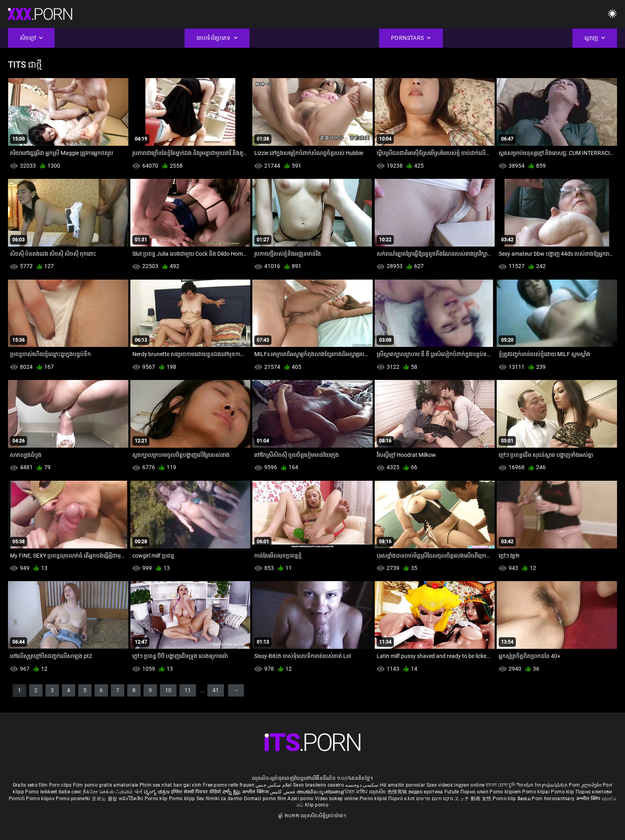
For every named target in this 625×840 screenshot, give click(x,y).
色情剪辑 (398, 792)
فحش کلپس (283, 792)
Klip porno (317, 805)
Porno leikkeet (42, 792)
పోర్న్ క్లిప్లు (232, 792)
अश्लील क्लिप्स (256, 792)
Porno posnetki (74, 799)
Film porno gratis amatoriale (105, 785)
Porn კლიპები (586, 785)
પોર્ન (139, 792)
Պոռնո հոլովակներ (542, 785)
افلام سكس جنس (274, 785)
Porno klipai (537, 792)
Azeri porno (301, 799)
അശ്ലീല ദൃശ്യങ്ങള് (321, 792)
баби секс (70, 792)
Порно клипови (594, 792)
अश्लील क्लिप (589, 799)
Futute (452, 792)
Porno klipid (374, 799)
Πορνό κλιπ (402, 799)
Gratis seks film (30, 785)
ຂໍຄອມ (525, 799)
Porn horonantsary (554, 799)
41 (216, 690)
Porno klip (563, 792)
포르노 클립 (105, 799)
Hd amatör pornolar (402, 785)
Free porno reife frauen (229, 785)
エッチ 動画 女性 (473, 799)
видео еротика (426, 792)
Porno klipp (183, 799)
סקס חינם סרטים (435, 799)
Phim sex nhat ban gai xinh (171, 785)
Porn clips (61, 785)
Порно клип (475, 792)
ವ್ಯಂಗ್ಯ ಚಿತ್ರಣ (157, 792)
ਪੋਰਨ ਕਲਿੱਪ (357, 792)
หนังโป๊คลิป (132, 799)
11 (188, 690)
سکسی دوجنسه (362, 785)
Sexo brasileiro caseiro (318, 785)
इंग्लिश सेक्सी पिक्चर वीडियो (196, 792)
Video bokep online (336, 799)
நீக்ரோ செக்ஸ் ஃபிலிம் (108, 792)
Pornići (17, 799)
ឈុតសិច (378, 792)
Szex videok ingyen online (456, 785)
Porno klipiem (506, 792)
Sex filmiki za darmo (220, 799)
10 (168, 690)
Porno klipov (41, 799)
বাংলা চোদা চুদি (500, 785)
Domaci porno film (265, 799)
